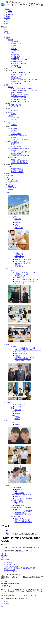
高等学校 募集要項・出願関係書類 (18, 148)
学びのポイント (16, 78)
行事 (12, 132)
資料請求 (7, 21)
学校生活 (7, 403)
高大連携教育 (15, 58)
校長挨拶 (14, 45)
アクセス (7, 20)
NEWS (10, 183)
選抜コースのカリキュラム (19, 94)
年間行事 (14, 119)
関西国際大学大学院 (10, 564)
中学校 (10, 71)
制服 (9, 109)
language (7, 9)
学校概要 (10, 40)
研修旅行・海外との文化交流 (20, 101)
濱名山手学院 (15, 51)
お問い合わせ (12, 188)
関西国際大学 (8, 563)
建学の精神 (15, 42)
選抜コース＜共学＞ (17, 92)
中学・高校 (15, 110)
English (10, 13)
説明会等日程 (15, 130)
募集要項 (14, 138)
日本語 (10, 11)
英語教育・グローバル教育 (19, 60)
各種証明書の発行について (19, 168)
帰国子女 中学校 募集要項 (19, 161)
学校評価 (14, 49)
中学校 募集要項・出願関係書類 (17, 136)
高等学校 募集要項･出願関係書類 (21, 507)
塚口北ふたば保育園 (10, 572)
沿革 (12, 47)
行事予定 (7, 23)
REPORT (10, 184)
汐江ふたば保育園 (10, 570)
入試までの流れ (16, 159)
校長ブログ (11, 179)
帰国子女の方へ (12, 157)
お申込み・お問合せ (17, 172)
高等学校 (10, 87)
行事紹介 (10, 116)
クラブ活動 (15, 107)
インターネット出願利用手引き (21, 139)
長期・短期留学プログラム (19, 100)
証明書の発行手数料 (17, 170)
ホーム (6, 36)
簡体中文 (10, 14)
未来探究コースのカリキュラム (21, 81)
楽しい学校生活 (16, 67)
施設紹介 (10, 112)
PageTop (3, 606)
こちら (21, 551)
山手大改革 (11, 53)
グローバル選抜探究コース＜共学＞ (22, 72)
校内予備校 (15, 65)
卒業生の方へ (8, 16)
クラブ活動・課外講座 (15, 105)
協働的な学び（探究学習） (19, 63)
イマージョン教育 (17, 62)
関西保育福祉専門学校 (11, 566)
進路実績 (14, 125)
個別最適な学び (16, 56)
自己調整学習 (15, 54)
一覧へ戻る (4, 554)
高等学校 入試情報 (13, 141)
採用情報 (7, 18)
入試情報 (7, 486)
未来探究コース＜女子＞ (19, 74)
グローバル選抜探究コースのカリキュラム (24, 80)
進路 (9, 123)
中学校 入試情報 (13, 128)
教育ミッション (16, 43)
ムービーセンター (13, 181)
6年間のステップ (16, 76)
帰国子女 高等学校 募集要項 (20, 163)
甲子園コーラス (16, 118)
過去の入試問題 (16, 134)
